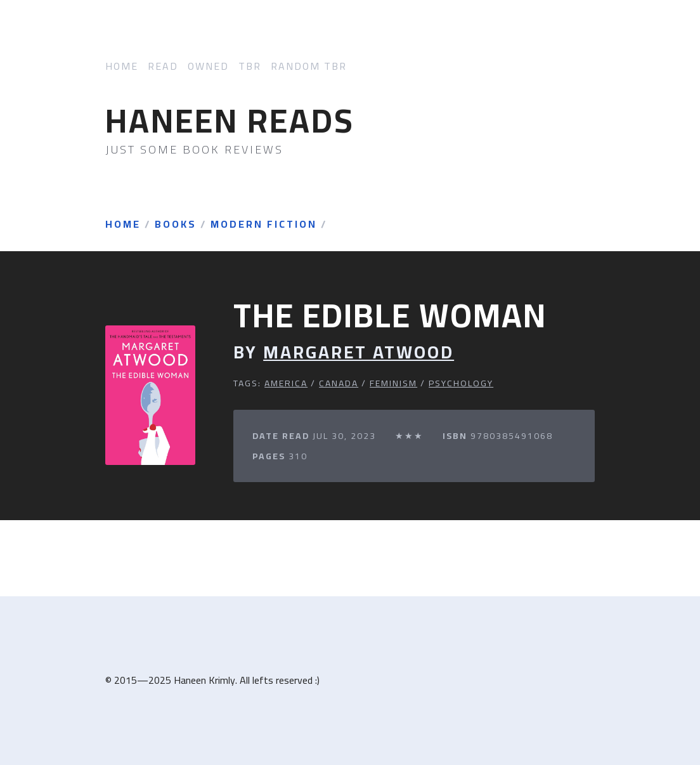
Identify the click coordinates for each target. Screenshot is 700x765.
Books (176, 225)
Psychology (461, 383)
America (286, 383)
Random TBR (309, 66)
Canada (339, 383)
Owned (208, 66)
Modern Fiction (264, 225)
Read (163, 66)
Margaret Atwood (359, 352)
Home (122, 66)
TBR (250, 66)
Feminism (393, 383)
